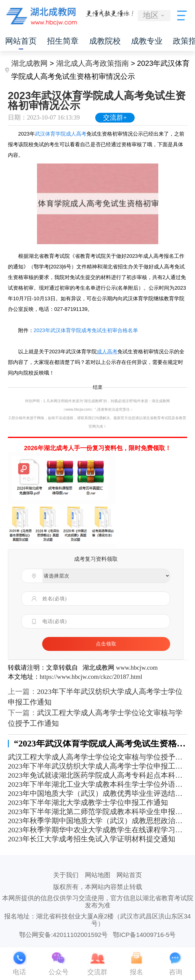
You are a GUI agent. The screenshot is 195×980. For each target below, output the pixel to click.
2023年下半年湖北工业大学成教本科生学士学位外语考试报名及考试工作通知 (98, 784)
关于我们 (66, 875)
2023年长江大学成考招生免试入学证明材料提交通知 (92, 839)
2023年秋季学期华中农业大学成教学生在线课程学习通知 (98, 830)
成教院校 (105, 41)
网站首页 (21, 41)
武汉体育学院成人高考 (61, 134)
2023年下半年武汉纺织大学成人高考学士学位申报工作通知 (98, 766)
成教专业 (147, 41)
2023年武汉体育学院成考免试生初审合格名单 (86, 330)
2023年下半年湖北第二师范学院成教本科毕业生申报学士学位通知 (98, 812)
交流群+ (115, 118)
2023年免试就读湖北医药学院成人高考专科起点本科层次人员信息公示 (98, 775)
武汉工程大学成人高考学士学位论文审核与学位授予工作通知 (98, 757)
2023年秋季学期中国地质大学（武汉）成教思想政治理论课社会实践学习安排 (98, 821)
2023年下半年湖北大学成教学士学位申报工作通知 (88, 803)
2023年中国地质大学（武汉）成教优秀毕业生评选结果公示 (98, 793)
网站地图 (98, 875)
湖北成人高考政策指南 (92, 63)
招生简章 (63, 41)
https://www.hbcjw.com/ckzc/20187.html (91, 677)
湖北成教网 (29, 63)
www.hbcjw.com (137, 668)
